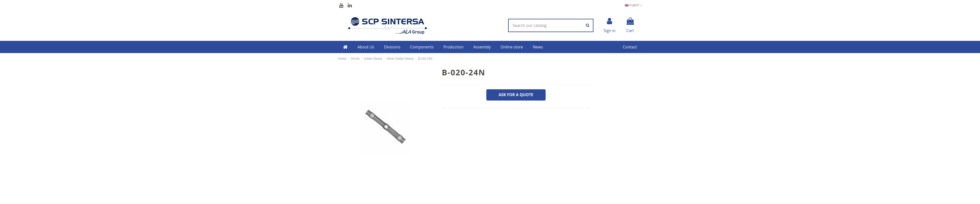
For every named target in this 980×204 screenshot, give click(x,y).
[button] (366, 47)
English (633, 5)
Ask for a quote (516, 95)
